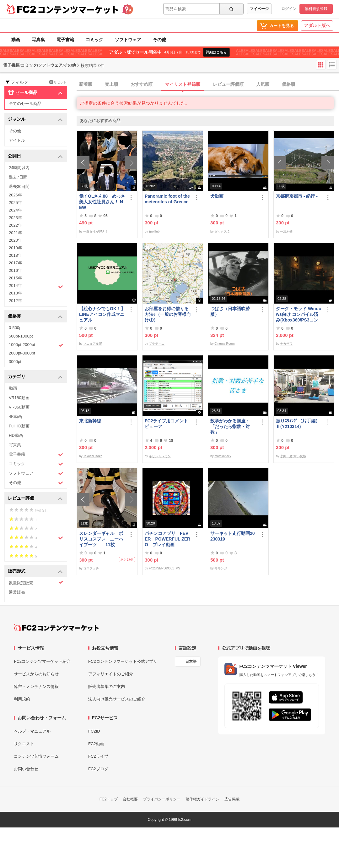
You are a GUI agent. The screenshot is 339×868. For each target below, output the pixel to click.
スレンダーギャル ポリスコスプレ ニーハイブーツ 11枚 (101, 539)
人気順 (263, 84)
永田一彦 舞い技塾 (293, 456)
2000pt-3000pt (22, 353)
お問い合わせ (26, 769)
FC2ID (94, 731)
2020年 (15, 240)
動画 (16, 40)
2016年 (15, 270)
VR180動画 (19, 398)
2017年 (15, 263)
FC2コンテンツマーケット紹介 (42, 661)
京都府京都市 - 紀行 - (297, 196)
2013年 (15, 293)
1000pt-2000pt (36, 345)
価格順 (288, 84)
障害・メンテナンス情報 (36, 687)
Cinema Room (224, 344)
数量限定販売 (36, 582)
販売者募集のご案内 (107, 687)
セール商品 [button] (35, 93)
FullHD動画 (19, 426)
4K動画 (15, 417)
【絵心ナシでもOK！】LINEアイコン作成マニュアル (102, 314)
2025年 (15, 203)
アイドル (17, 140)
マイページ (259, 9)
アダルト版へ (317, 25)
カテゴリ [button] (35, 377)
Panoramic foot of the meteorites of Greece (167, 199)
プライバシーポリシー (162, 799)
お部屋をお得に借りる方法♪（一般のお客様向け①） (168, 314)
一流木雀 (286, 231)
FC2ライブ (98, 756)
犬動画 (217, 196)
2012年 (15, 301)
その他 (159, 40)
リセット (58, 82)
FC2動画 (96, 744)
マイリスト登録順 (183, 84)
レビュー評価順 (228, 84)
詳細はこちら (216, 52)
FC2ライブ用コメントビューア (166, 424)
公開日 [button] (35, 156)
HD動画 (16, 435)
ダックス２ (222, 231)
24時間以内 (19, 168)
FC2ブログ (98, 769)
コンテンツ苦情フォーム (36, 756)
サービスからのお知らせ (36, 674)
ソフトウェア (128, 40)
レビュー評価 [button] (35, 499)
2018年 (15, 255)
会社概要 (130, 799)
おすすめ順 (142, 84)
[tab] (208, 85)
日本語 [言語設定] (191, 662)
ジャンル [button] (35, 120)
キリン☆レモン (160, 456)
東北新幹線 (90, 421)
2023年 (15, 218)
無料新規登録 (316, 9)
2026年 (15, 195)
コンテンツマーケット (78, 9)
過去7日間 (18, 177)
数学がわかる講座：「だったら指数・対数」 (230, 426)
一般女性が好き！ (96, 231)
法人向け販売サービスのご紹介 (117, 699)
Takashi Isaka (93, 456)
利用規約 (22, 699)
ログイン (289, 9)
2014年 (36, 286)
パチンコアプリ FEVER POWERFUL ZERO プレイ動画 (167, 539)
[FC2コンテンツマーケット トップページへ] (56, 628)
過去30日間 (19, 187)
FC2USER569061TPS (164, 568)
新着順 (86, 84)
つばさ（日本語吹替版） (230, 311)
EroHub (154, 231)
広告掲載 (232, 799)
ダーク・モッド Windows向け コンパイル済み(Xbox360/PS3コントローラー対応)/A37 (299, 314)
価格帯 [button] (35, 317)
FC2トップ (109, 799)
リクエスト (24, 744)
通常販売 (17, 592)
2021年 (15, 233)
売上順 (111, 84)
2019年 (15, 248)
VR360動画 (19, 407)
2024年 (15, 210)
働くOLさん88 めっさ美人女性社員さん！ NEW (102, 202)
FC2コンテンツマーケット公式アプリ (123, 661)
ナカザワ (286, 344)
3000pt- (16, 362)
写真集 (38, 40)
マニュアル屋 (93, 344)
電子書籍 (65, 40)
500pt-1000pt (21, 336)
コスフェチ (91, 568)
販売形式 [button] (35, 571)
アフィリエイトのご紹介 (111, 674)
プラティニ (157, 344)
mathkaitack (223, 456)
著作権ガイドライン (202, 799)
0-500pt (16, 328)
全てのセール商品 (25, 104)
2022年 (15, 225)
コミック (94, 40)
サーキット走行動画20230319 (233, 536)
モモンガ (221, 568)
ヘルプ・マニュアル (32, 731)
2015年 (15, 278)
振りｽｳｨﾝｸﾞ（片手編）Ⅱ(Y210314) (298, 424)
